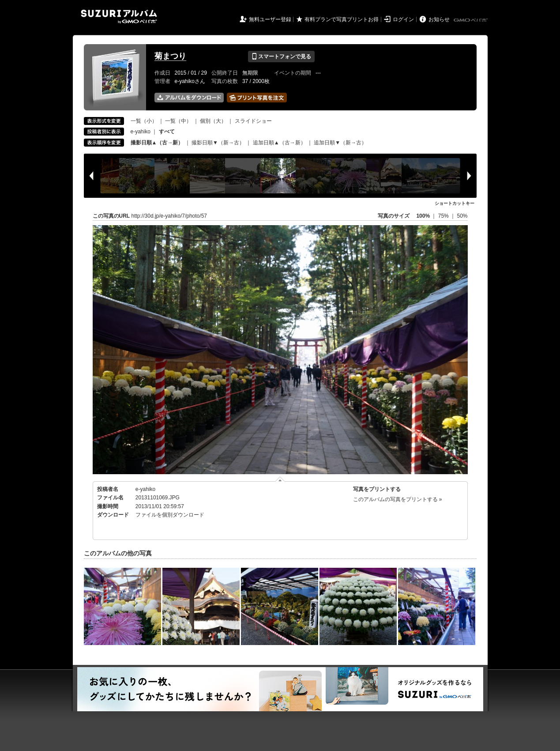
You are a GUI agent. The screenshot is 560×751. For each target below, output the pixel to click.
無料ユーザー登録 (270, 19)
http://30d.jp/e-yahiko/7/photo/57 (169, 216)
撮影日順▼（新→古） (218, 143)
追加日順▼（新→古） (340, 143)
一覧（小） (144, 121)
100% (423, 216)
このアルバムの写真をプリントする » (398, 499)
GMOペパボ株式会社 (471, 20)
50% (462, 216)
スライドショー (253, 121)
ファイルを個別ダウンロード (170, 515)
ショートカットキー (455, 203)
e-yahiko (141, 132)
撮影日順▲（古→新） (157, 143)
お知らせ (439, 19)
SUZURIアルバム (119, 17)
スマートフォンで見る (281, 57)
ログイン (403, 19)
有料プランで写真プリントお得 (342, 19)
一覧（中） (178, 121)
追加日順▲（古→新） (279, 143)
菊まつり (170, 56)
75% (444, 216)
